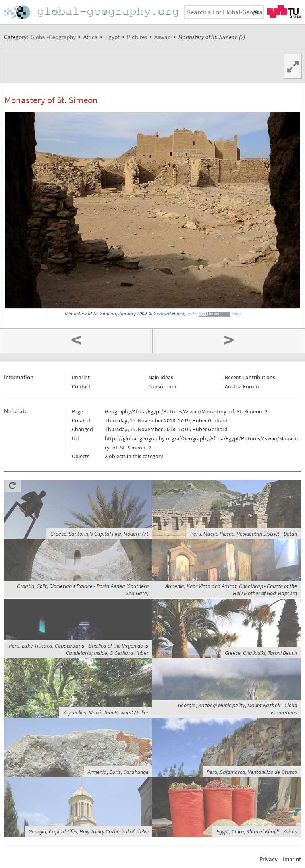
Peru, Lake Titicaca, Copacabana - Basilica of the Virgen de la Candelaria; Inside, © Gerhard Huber (79, 649)
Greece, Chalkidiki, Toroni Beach (261, 653)
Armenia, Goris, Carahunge (118, 772)
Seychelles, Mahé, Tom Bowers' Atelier (106, 712)
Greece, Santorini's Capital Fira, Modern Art (99, 534)
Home (92, 12)
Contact (81, 386)
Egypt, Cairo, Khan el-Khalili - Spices (257, 831)
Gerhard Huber (169, 313)
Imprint (81, 377)
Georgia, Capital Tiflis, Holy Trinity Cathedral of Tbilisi (89, 831)
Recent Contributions (250, 377)
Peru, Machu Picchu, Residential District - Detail (244, 534)
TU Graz (284, 12)
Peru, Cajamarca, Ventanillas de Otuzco (252, 772)
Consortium (162, 386)
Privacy (268, 859)
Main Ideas (161, 377)
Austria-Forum (242, 386)
